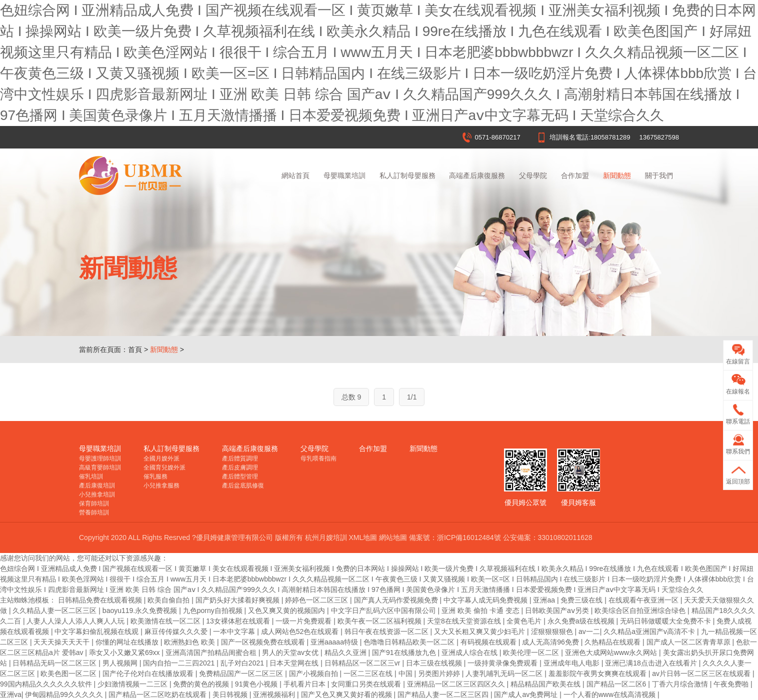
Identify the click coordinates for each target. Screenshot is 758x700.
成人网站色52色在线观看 (301, 631)
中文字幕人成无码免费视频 (486, 600)
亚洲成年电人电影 (572, 663)
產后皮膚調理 (240, 467)
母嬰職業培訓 (344, 175)
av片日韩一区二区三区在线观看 (702, 673)
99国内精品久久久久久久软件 (47, 684)
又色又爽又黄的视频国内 (287, 610)
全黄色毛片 (525, 621)
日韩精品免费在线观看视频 (101, 600)
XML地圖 (363, 537)
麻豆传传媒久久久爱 (177, 631)
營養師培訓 (94, 512)
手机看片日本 (305, 684)
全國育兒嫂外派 (164, 467)
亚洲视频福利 (275, 694)
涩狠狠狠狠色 (553, 631)
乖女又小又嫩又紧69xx (125, 652)
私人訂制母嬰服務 (407, 175)
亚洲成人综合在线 (470, 652)
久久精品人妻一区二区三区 (55, 610)
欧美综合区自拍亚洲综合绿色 (641, 610)
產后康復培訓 (97, 485)
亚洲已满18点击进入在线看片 (652, 663)
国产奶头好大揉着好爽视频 (238, 600)
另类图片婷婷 (440, 673)
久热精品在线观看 (613, 642)
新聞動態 (617, 175)
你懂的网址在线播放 (128, 642)
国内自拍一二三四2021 (180, 663)
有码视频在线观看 (489, 642)
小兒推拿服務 (161, 485)
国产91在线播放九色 (405, 652)
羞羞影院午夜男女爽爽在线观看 (598, 673)
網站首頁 (295, 175)
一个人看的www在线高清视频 (610, 694)
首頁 (135, 349)
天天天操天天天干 (62, 642)
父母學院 (533, 175)
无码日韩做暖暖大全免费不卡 (666, 621)
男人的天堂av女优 (291, 652)
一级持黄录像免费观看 (503, 663)
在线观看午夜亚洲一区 (644, 600)
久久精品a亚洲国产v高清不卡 (650, 631)
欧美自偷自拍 (169, 600)
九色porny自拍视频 (214, 610)
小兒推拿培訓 (97, 494)
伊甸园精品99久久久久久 (65, 694)
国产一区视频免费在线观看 (264, 642)
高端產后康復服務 (477, 175)
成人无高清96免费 (551, 642)
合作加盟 (575, 175)
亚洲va (11, 694)
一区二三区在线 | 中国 (379, 673)
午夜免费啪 (732, 684)
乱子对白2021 (243, 663)
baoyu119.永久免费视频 (141, 610)
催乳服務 (155, 476)
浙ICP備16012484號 (469, 537)
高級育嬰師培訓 (100, 467)
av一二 (589, 631)
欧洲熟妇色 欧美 (190, 642)
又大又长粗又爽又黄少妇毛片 (480, 631)
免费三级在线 (582, 600)
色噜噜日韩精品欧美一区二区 (410, 642)
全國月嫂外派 (161, 458)
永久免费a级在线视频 (582, 621)
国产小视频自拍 (314, 673)
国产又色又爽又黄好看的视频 (347, 694)
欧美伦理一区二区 (532, 652)
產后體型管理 (240, 476)
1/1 (412, 397)
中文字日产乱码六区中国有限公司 (384, 610)
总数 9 (351, 397)
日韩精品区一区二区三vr (363, 663)
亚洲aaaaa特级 (335, 642)
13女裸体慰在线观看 (239, 621)
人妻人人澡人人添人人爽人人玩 (76, 621)
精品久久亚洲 (346, 652)
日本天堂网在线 (295, 663)
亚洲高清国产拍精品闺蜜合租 (212, 652)
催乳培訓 (91, 476)
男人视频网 (121, 663)
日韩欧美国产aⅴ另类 (558, 610)
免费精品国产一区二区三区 (242, 673)
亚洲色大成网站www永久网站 (612, 652)
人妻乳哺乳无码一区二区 (505, 673)
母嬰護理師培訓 (100, 458)
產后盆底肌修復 (243, 485)
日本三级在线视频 (435, 663)
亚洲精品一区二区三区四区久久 (457, 684)
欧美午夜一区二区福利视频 (380, 621)
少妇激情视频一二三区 (133, 684)
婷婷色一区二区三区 (317, 600)
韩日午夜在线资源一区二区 (387, 631)
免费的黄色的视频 (202, 684)
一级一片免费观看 (304, 621)
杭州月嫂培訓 (326, 537)
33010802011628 (565, 537)
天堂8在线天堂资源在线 (465, 621)
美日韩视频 (231, 694)
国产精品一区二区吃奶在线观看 (158, 694)
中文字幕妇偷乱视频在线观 (97, 631)
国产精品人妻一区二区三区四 (444, 694)
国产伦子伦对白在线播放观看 (149, 673)
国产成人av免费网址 (527, 694)
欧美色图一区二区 (69, 673)
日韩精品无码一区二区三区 (55, 663)
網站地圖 (393, 537)
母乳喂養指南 (318, 458)
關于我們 (659, 175)
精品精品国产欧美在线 (546, 684)
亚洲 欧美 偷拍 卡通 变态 (481, 610)
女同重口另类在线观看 (367, 684)
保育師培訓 (94, 503)
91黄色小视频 (257, 684)
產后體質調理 (240, 458)
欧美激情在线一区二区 (166, 621)
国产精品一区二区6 (617, 684)
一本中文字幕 (235, 631)
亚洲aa (545, 600)
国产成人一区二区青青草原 (689, 642)
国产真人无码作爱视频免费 (397, 600)
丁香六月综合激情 (681, 684)
